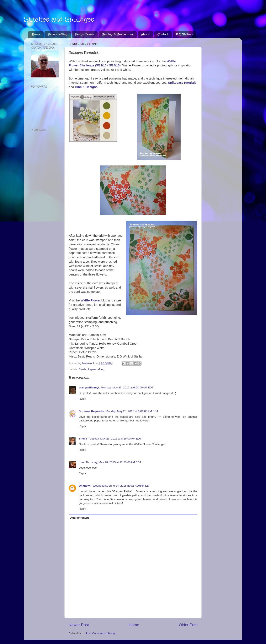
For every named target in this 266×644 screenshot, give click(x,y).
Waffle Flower (91, 300)
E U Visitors (184, 34)
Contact (163, 34)
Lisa (82, 462)
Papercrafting (58, 34)
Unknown (85, 486)
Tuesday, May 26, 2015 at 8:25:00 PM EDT (115, 439)
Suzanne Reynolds (92, 411)
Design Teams (85, 34)
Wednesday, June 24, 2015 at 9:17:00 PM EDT (122, 486)
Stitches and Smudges (59, 19)
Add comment (80, 518)
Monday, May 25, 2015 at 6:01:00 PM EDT (132, 411)
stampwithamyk (89, 388)
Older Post (188, 625)
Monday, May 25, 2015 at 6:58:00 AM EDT (127, 388)
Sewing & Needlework (118, 34)
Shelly (83, 439)
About (145, 34)
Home (36, 34)
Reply (82, 399)
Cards (82, 369)
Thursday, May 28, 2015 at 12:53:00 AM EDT (113, 462)
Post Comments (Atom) (100, 633)
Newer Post (79, 625)
